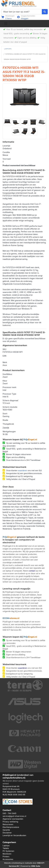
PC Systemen (8, 851)
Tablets (6, 848)
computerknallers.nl (14, 778)
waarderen (23, 470)
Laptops (6, 845)
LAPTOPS (8, 49)
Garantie (6, 830)
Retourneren (8, 824)
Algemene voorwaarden (13, 819)
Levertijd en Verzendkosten (14, 835)
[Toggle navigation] (6, 24)
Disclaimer (7, 833)
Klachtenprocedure (11, 827)
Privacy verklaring (10, 822)
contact (32, 571)
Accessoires (8, 859)
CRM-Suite (36, 866)
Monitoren (7, 854)
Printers (6, 857)
